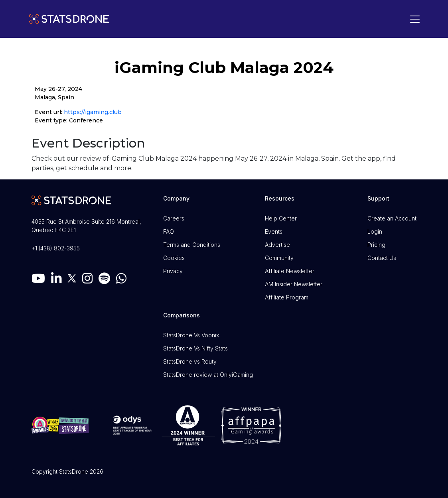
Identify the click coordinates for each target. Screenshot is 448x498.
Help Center (281, 218)
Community (279, 258)
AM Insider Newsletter (294, 284)
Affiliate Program (287, 297)
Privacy (173, 271)
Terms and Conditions (192, 245)
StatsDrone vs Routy (190, 361)
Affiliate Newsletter (290, 271)
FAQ (169, 231)
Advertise (277, 245)
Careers (174, 218)
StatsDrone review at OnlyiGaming (208, 375)
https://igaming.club (93, 112)
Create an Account (392, 218)
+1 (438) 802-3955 (56, 248)
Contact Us (382, 258)
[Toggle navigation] (413, 19)
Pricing (376, 245)
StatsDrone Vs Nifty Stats (195, 348)
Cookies (174, 258)
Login (375, 231)
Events (274, 231)
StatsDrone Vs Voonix (191, 335)
